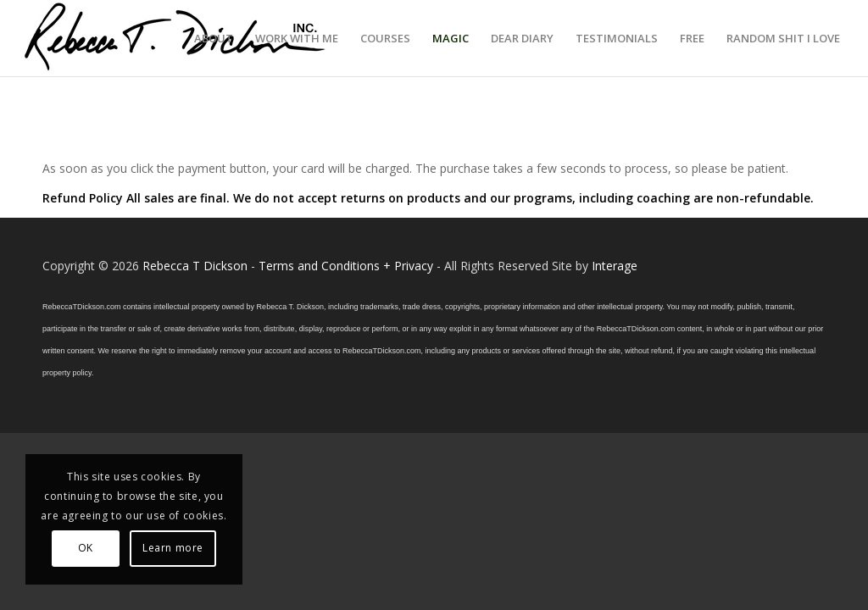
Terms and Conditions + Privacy (346, 266)
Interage (615, 266)
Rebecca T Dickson (195, 266)
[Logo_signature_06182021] (175, 38)
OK (86, 548)
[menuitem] (214, 38)
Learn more (173, 548)
